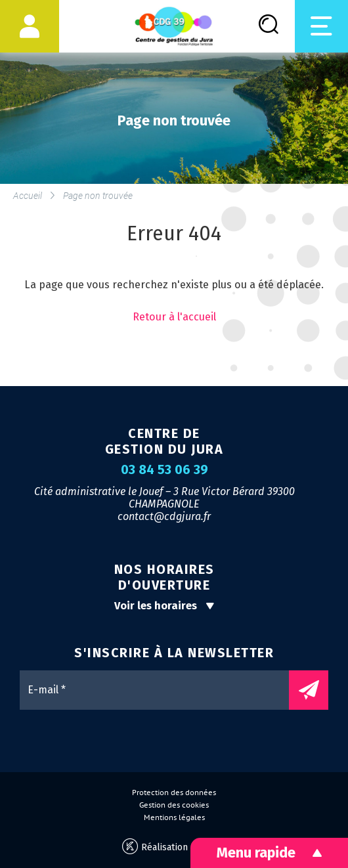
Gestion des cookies (174, 805)
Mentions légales (174, 817)
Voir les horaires (164, 606)
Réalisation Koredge (174, 847)
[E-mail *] (161, 690)
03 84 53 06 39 (164, 470)
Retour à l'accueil (174, 317)
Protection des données (174, 792)
